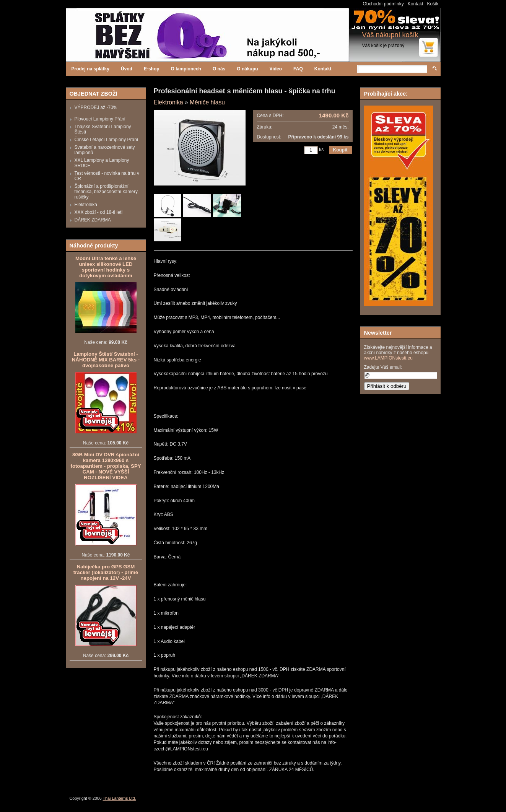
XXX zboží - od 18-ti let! (99, 212)
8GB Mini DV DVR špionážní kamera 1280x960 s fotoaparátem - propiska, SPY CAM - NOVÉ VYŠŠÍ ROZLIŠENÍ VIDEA (106, 466)
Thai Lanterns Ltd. (120, 798)
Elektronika (86, 205)
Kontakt (416, 4)
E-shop (152, 69)
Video (276, 69)
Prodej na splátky (90, 69)
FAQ (298, 69)
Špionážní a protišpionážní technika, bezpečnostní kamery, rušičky (107, 192)
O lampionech (186, 69)
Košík (433, 4)
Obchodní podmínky (383, 4)
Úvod (127, 69)
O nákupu (247, 69)
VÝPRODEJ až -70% (96, 107)
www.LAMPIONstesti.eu (388, 358)
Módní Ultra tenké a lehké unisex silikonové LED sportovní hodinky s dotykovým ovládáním (106, 267)
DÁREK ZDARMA (93, 220)
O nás (219, 69)
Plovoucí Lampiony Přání (100, 119)
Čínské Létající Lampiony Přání (107, 140)
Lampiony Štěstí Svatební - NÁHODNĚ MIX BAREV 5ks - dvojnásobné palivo (106, 360)
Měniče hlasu (207, 102)
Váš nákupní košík (390, 35)
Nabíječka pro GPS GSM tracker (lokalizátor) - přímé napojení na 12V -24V (106, 572)
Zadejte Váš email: (383, 367)
